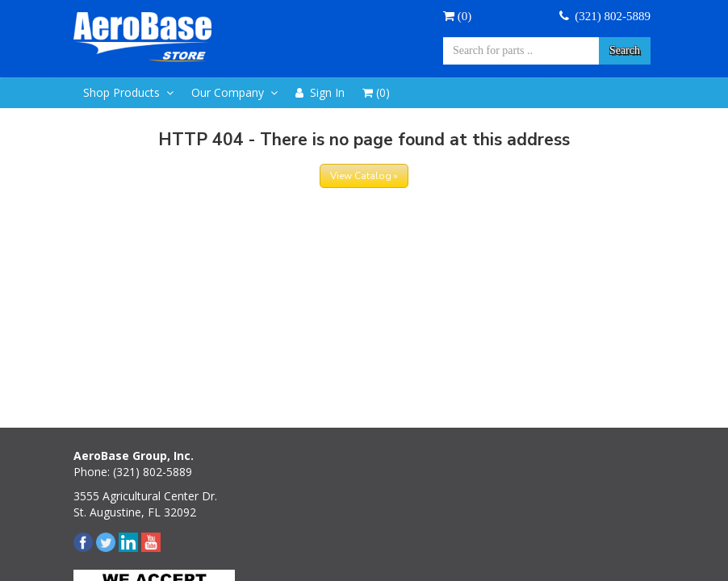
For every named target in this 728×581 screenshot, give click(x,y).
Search (625, 50)
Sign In (320, 92)
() (457, 16)
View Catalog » (364, 176)
